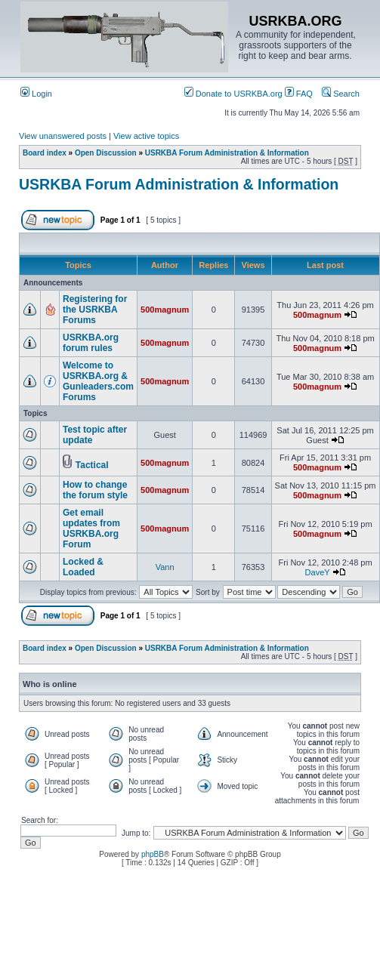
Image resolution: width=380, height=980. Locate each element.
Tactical (92, 465)
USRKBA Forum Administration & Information (227, 153)
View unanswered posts (63, 136)
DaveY (318, 572)
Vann (165, 567)
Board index (45, 153)
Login (36, 94)
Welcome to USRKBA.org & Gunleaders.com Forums (98, 381)
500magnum (165, 310)
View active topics (146, 136)
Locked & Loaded (83, 567)
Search (341, 94)
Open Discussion (106, 153)
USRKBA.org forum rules (91, 343)
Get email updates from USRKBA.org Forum (91, 529)
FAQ (299, 94)
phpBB (153, 854)
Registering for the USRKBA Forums (95, 310)
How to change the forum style (95, 490)
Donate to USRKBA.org (233, 94)
